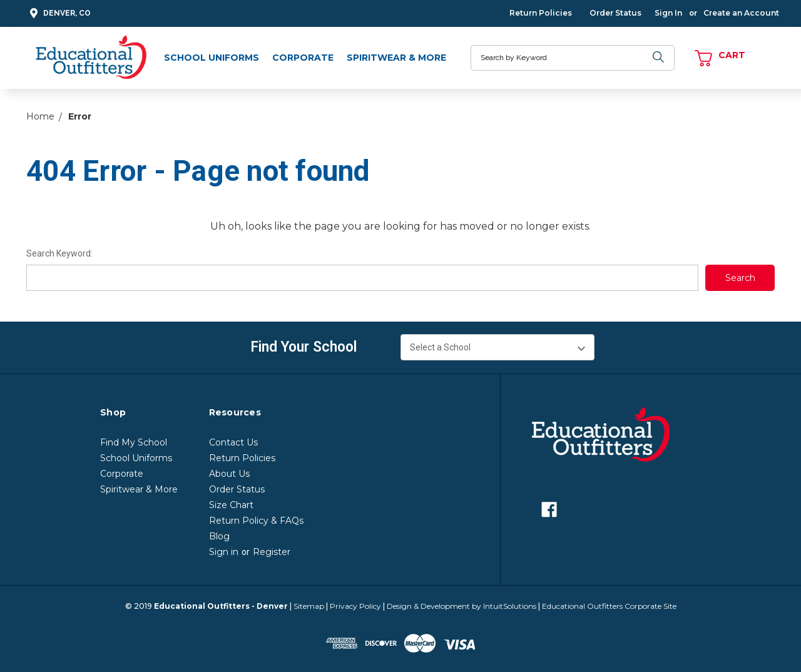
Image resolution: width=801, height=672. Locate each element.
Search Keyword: (59, 253)
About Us (229, 474)
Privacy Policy (355, 606)
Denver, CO (59, 13)
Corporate (303, 58)
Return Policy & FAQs (256, 521)
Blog (219, 536)
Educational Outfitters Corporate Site (609, 606)
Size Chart (231, 505)
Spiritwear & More (396, 58)
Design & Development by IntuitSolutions (462, 606)
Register (272, 552)
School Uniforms (212, 58)
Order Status (615, 13)
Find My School (134, 442)
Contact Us (233, 442)
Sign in (224, 552)
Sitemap (309, 606)
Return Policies (541, 13)
